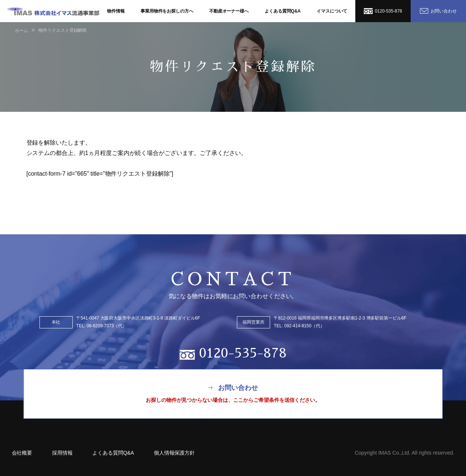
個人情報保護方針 (174, 453)
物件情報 (116, 11)
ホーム (21, 31)
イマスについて (332, 11)
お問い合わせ (438, 11)
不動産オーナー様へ (229, 11)
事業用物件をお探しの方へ (167, 11)
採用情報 (62, 453)
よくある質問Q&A (283, 11)
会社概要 (22, 453)
